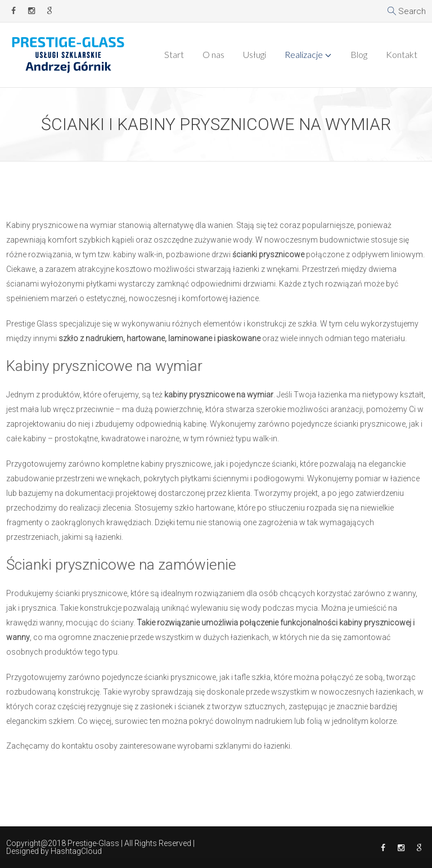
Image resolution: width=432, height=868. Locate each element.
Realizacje (304, 54)
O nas (213, 54)
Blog (359, 54)
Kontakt (402, 54)
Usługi (255, 54)
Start (174, 54)
